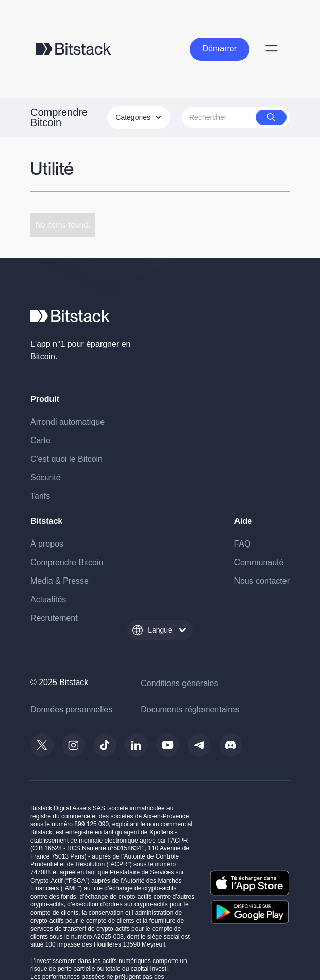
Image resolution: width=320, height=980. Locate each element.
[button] (139, 117)
